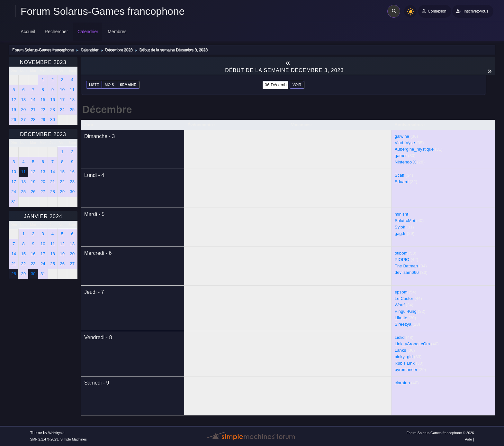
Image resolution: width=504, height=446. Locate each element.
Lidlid (400, 337)
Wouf (400, 305)
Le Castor (404, 298)
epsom (401, 292)
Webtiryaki (56, 433)
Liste (94, 85)
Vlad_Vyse (405, 143)
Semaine (128, 85)
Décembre (107, 109)
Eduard (402, 182)
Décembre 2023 (43, 134)
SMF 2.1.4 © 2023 (44, 439)
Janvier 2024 (43, 216)
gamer (401, 156)
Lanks (401, 350)
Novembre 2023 (43, 62)
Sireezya (403, 324)
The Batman (406, 266)
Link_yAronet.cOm (412, 344)
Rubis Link (405, 363)
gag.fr (400, 233)
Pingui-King (406, 311)
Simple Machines (74, 439)
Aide (469, 439)
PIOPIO (402, 260)
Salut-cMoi (405, 221)
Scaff (400, 175)
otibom (401, 253)
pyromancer (406, 370)
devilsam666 (407, 272)
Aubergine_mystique (414, 149)
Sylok (400, 227)
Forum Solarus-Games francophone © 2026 (440, 433)
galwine (402, 136)
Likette (401, 318)
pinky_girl (404, 357)
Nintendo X (405, 162)
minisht (401, 214)
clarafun (402, 383)
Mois (109, 85)
